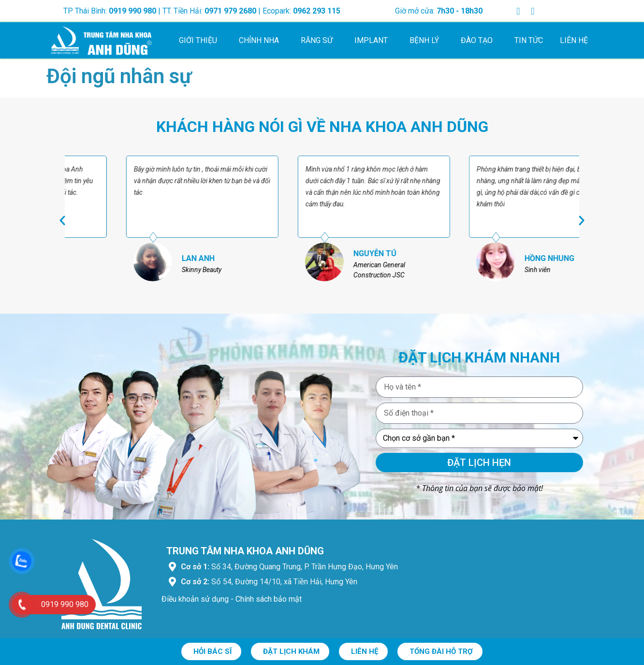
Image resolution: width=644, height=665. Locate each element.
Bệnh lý (427, 41)
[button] (62, 220)
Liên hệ (574, 40)
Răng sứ (319, 41)
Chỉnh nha (261, 41)
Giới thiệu (200, 41)
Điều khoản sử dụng (195, 599)
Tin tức (529, 40)
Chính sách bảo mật (269, 599)
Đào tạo (479, 41)
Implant (373, 41)
